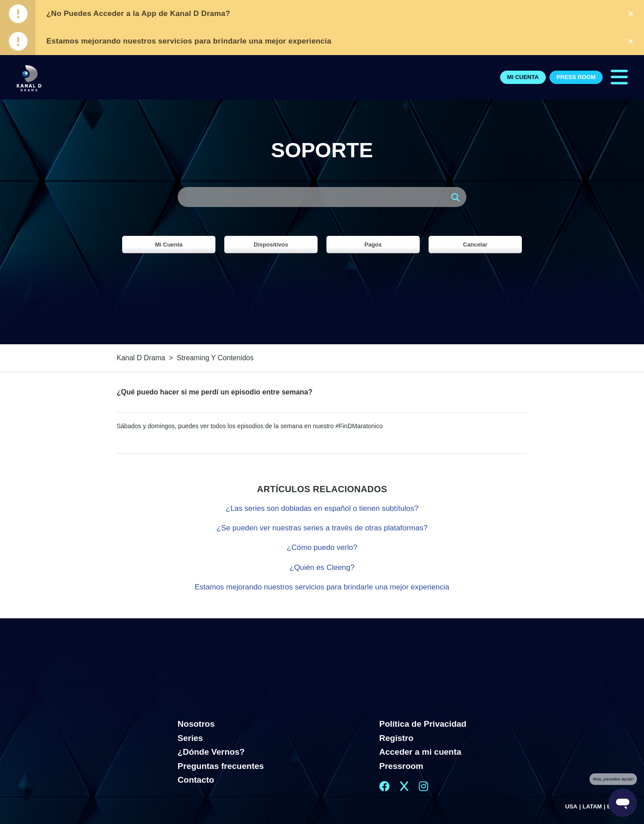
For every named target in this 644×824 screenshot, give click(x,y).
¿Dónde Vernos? (211, 752)
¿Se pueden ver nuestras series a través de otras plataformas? (322, 528)
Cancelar (475, 245)
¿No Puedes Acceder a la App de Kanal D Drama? (138, 14)
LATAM (592, 806)
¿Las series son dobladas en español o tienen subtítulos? (322, 508)
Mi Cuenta (523, 77)
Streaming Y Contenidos (215, 358)
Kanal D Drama (141, 358)
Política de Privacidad (423, 724)
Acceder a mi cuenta (420, 752)
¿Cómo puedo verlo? (322, 547)
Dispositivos (271, 245)
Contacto (196, 780)
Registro (396, 738)
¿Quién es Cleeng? (322, 567)
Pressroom (401, 766)
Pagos (373, 245)
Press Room (576, 77)
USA (571, 806)
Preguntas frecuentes (221, 766)
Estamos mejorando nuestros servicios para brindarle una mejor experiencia (189, 41)
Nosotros (196, 724)
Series (190, 738)
